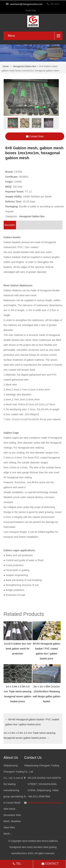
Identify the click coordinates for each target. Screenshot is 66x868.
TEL (17, 864)
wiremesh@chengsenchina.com (26, 4)
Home (6, 66)
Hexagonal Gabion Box (25, 66)
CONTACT (50, 864)
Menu (11, 36)
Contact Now (35, 136)
